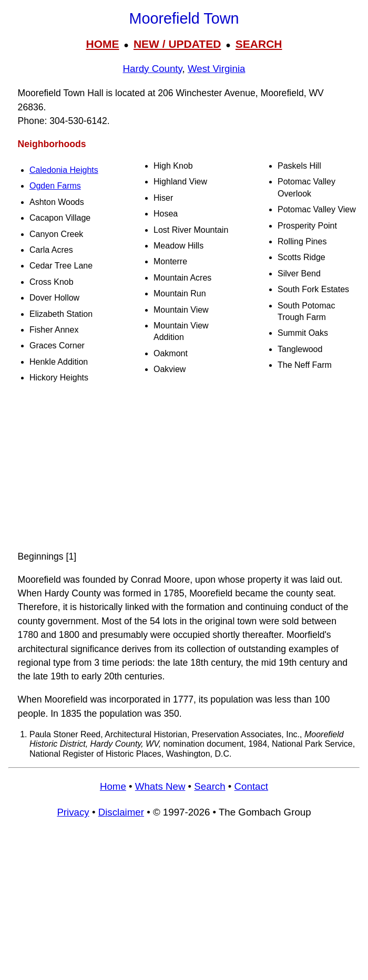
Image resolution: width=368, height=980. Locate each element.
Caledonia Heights (64, 170)
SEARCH (259, 44)
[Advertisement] (184, 467)
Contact (251, 786)
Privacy (73, 812)
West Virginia (217, 69)
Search (209, 786)
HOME (102, 44)
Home (113, 786)
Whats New (160, 786)
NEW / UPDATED (177, 44)
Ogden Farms (55, 186)
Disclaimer (121, 812)
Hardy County (153, 69)
